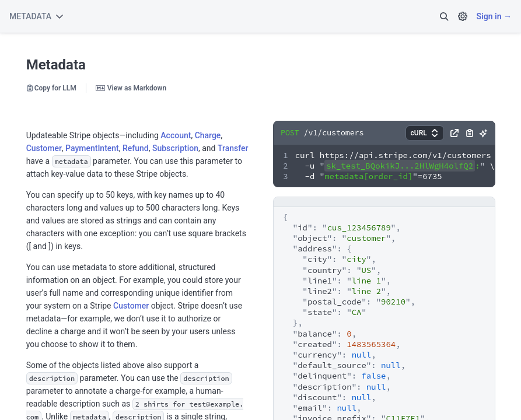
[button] (444, 16)
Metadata (56, 65)
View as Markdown (131, 88)
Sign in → (494, 16)
